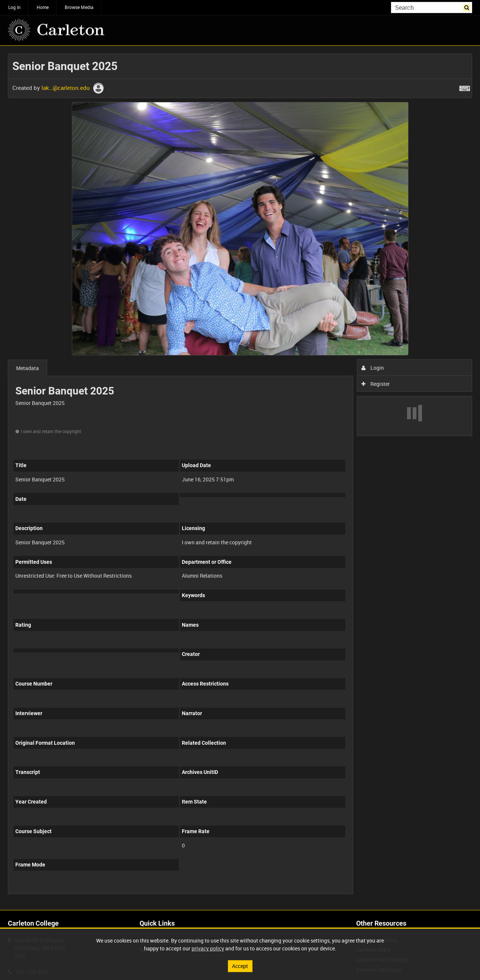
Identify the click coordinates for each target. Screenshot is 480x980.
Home (43, 7)
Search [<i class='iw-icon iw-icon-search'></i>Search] (468, 7)
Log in (14, 7)
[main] (240, 478)
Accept (240, 966)
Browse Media (79, 7)
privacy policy (208, 948)
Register (376, 384)
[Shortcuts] (465, 87)
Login (373, 368)
